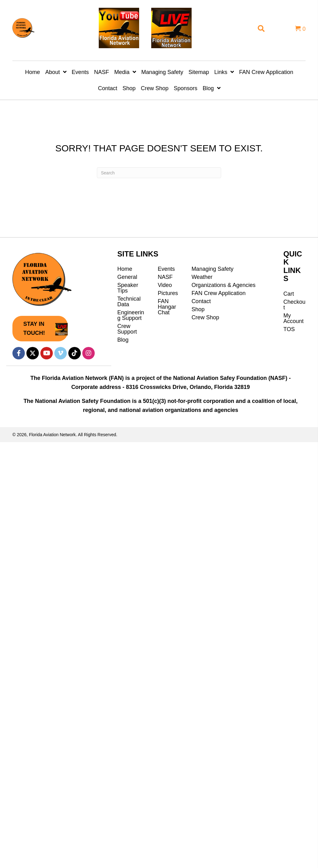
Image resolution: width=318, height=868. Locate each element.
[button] (40, 329)
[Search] (159, 173)
